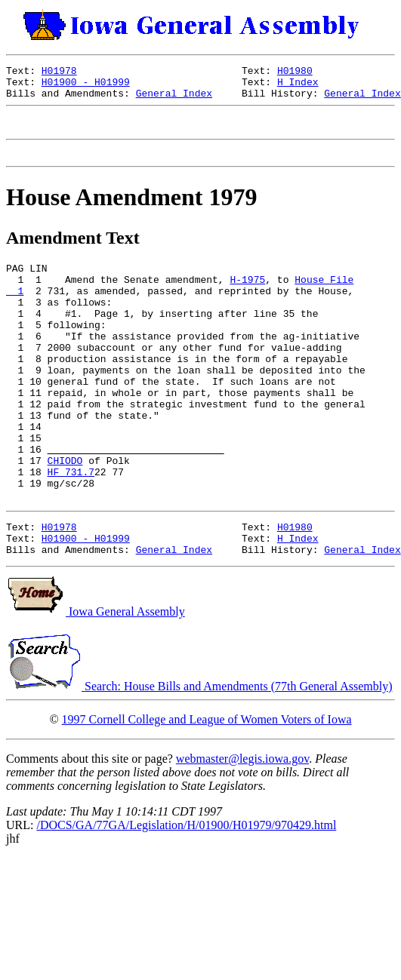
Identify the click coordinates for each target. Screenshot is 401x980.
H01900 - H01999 (86, 86)
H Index (298, 86)
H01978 (59, 72)
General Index (174, 100)
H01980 (295, 72)
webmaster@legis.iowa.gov (242, 826)
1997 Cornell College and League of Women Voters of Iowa (207, 787)
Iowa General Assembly (96, 679)
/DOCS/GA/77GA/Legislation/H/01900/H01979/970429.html (186, 893)
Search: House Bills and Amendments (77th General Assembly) (199, 754)
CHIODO (65, 515)
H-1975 (247, 297)
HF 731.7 (71, 528)
